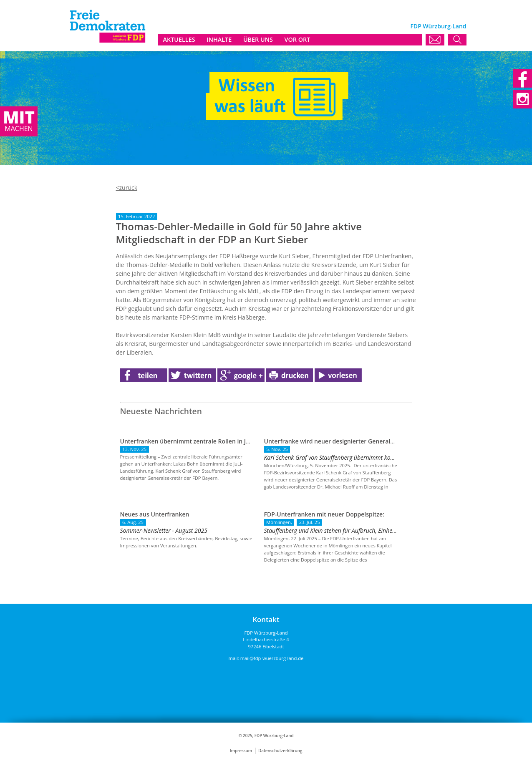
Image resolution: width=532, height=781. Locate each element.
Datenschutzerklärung (280, 751)
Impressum (241, 751)
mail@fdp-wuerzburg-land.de (272, 658)
